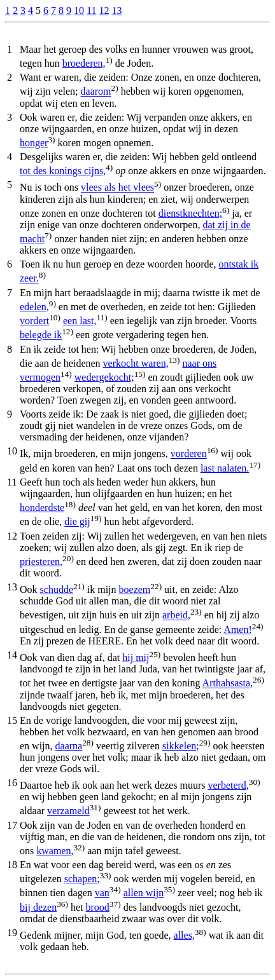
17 (12, 825)
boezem (135, 589)
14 (12, 655)
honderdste (42, 507)
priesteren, (41, 561)
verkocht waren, (136, 363)
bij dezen (38, 907)
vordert (34, 321)
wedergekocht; (104, 377)
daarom (96, 92)
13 (116, 10)
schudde (57, 589)
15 (12, 720)
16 (12, 783)
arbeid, (176, 616)
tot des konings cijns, (63, 171)
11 (91, 10)
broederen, (84, 63)
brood (98, 907)
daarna (69, 746)
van (102, 893)
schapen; (82, 879)
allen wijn (144, 893)
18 (12, 865)
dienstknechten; (190, 213)
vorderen (189, 454)
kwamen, (55, 851)
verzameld (68, 811)
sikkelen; (181, 746)
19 (12, 933)
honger (34, 143)
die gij (77, 522)
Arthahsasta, (228, 684)
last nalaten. (225, 468)
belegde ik (41, 335)
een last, (80, 321)
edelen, (34, 307)
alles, (184, 935)
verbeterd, (228, 785)
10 (79, 10)
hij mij (136, 657)
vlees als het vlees (117, 188)
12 (104, 10)
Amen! (237, 630)
